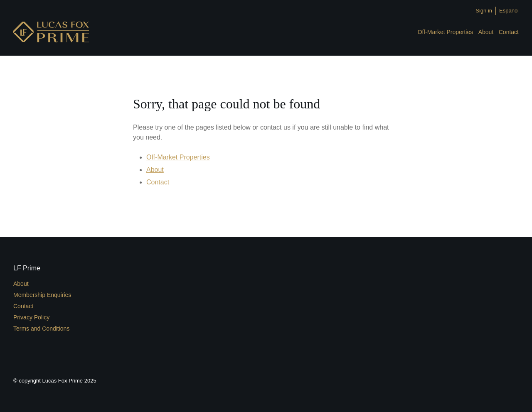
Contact (509, 32)
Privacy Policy (31, 317)
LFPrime (51, 32)
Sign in (484, 11)
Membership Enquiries (42, 295)
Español (509, 11)
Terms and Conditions (41, 329)
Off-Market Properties (446, 32)
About (486, 32)
